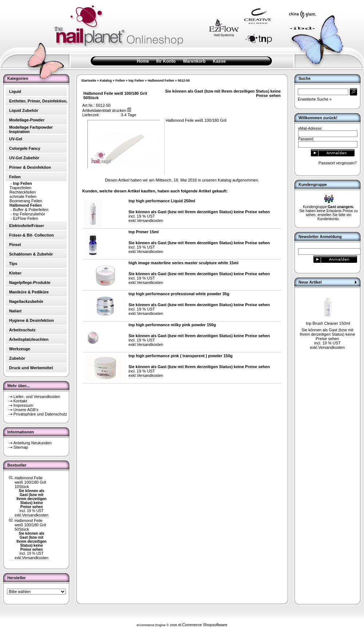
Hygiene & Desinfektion (31, 320)
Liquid (15, 91)
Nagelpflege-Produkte (30, 282)
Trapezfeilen (20, 188)
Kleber (15, 273)
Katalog (106, 81)
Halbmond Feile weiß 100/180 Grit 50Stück (30, 525)
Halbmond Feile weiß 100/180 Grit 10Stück (30, 482)
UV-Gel (16, 139)
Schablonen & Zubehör (31, 254)
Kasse (219, 61)
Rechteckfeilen (23, 192)
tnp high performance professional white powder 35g (179, 294)
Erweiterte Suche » (315, 99)
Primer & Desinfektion (30, 167)
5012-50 (184, 81)
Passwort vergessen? (338, 163)
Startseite (89, 81)
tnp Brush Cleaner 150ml (328, 323)
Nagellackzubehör (26, 301)
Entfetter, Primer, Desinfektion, (38, 101)
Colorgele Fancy (25, 148)
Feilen (120, 81)
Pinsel (15, 245)
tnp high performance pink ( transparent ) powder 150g (181, 356)
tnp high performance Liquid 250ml (162, 201)
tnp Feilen (136, 81)
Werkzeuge (20, 349)
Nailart (15, 311)
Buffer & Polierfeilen (31, 210)
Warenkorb (194, 61)
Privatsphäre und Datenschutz (40, 414)
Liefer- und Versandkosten (37, 397)
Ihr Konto (166, 61)
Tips (13, 264)
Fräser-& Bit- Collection (31, 235)
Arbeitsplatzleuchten (29, 339)
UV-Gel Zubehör (24, 158)
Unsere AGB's (26, 410)
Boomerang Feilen (26, 201)
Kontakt (20, 401)
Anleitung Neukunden (33, 443)
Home (143, 61)
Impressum (23, 405)
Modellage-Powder (27, 120)
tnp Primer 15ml (144, 232)
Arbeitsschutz (22, 330)
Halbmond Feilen (161, 81)
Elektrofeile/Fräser (27, 226)
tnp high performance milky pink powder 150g (172, 325)
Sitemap (21, 447)
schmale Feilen (23, 196)
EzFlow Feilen (26, 218)
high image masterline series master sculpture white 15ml (183, 263)
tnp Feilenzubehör (29, 214)
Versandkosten (35, 515)
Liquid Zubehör (24, 110)
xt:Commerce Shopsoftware (203, 625)
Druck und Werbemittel (31, 368)
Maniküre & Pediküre (29, 292)
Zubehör (17, 358)
